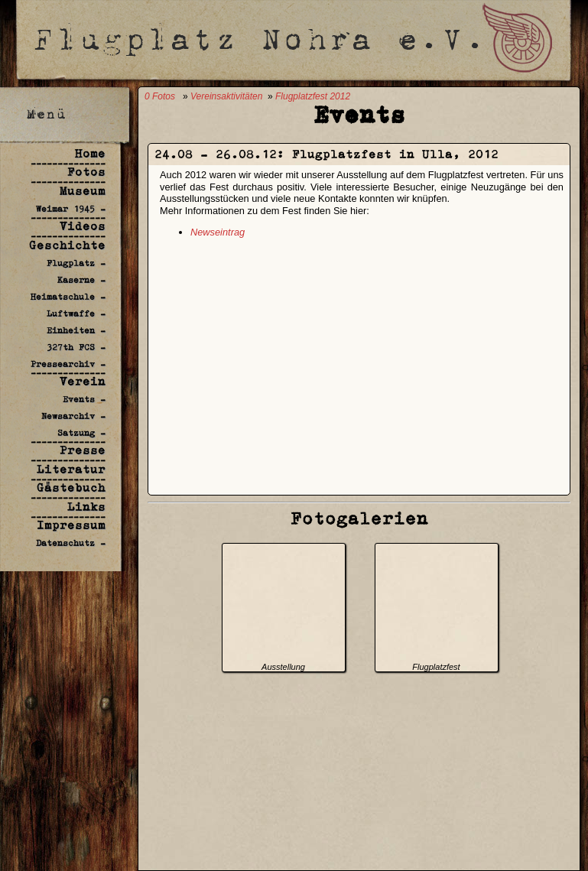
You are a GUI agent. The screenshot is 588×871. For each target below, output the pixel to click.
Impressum (71, 525)
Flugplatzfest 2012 (313, 96)
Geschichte (67, 245)
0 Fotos (160, 96)
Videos (83, 226)
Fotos (86, 172)
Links (86, 507)
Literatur (71, 469)
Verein (83, 381)
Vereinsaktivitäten (226, 96)
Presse (83, 450)
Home (90, 153)
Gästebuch (71, 487)
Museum (83, 191)
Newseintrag (218, 232)
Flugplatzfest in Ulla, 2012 (395, 154)
